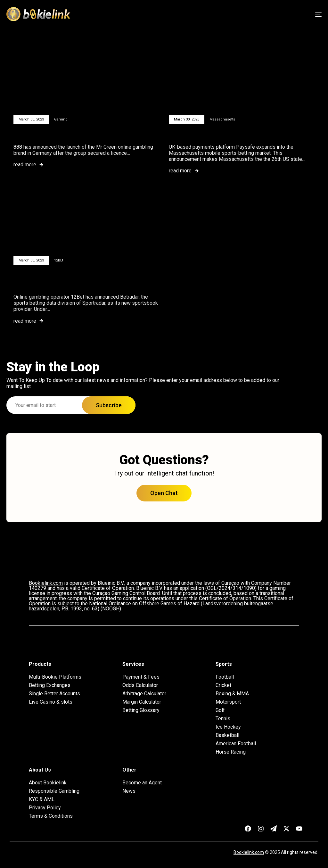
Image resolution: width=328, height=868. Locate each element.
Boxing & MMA (232, 694)
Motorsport (228, 702)
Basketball (227, 735)
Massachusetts (222, 119)
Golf (220, 710)
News (129, 791)
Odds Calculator (140, 685)
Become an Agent (142, 783)
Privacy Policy (45, 808)
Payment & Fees (141, 677)
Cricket (223, 685)
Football (225, 677)
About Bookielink (48, 783)
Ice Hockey (228, 727)
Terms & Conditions (51, 816)
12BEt (59, 260)
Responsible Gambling (54, 791)
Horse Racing (231, 752)
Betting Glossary (141, 710)
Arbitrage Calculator (144, 694)
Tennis (223, 719)
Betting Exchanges (50, 685)
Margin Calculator (142, 702)
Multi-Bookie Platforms (55, 677)
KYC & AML (42, 799)
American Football (236, 744)
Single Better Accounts (54, 694)
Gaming (61, 119)
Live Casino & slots (51, 702)
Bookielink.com (249, 852)
